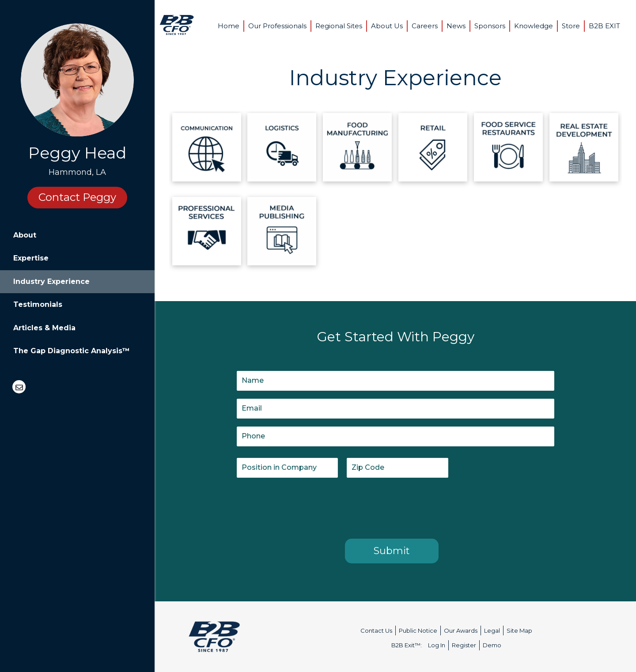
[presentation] (304, 506)
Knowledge (534, 26)
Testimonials (38, 304)
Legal (492, 630)
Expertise (31, 258)
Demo (492, 645)
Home (229, 26)
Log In (437, 645)
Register (464, 645)
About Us (387, 26)
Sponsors (490, 26)
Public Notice (418, 630)
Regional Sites (339, 26)
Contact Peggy (77, 197)
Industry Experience (51, 281)
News (456, 26)
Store (571, 26)
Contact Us (376, 630)
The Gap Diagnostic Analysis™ (72, 351)
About (25, 235)
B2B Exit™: (407, 645)
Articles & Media (44, 328)
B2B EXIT (604, 26)
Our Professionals (277, 26)
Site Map (519, 630)
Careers (425, 26)
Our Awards (461, 630)
